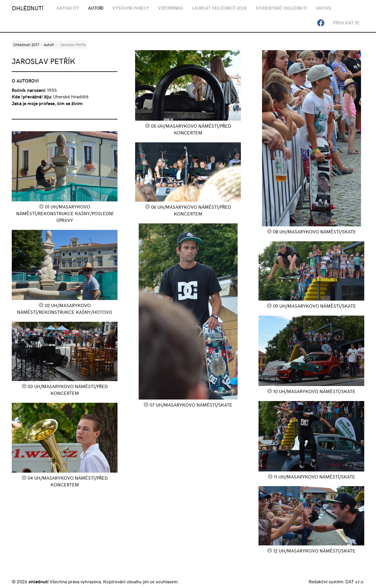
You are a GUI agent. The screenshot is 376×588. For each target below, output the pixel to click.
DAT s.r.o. (355, 581)
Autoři (49, 44)
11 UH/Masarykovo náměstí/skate (314, 476)
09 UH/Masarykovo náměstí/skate (314, 306)
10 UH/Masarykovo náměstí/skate (314, 391)
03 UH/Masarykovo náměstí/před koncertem (68, 389)
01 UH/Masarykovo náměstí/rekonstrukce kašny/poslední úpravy (65, 213)
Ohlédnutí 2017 (26, 44)
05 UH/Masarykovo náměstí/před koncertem (191, 129)
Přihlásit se (346, 23)
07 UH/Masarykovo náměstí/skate (191, 405)
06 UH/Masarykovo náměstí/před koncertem (191, 210)
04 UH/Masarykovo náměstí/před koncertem (68, 481)
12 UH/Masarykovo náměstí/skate (314, 550)
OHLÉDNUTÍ (27, 8)
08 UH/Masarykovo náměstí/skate (314, 231)
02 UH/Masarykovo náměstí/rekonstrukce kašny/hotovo (65, 308)
